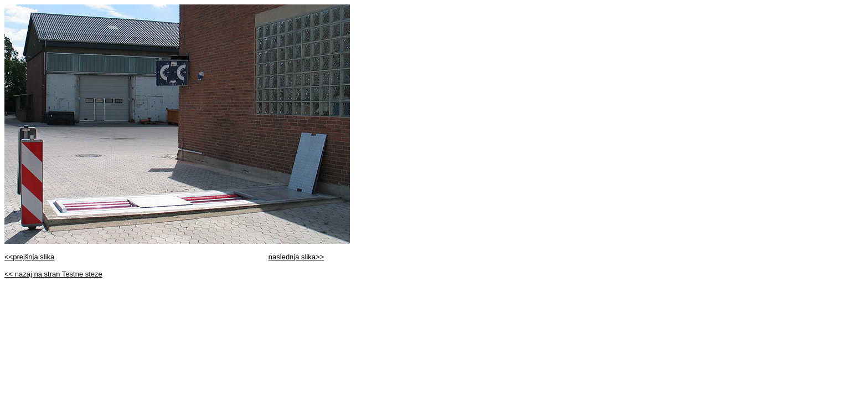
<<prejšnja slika (29, 257)
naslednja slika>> (296, 257)
